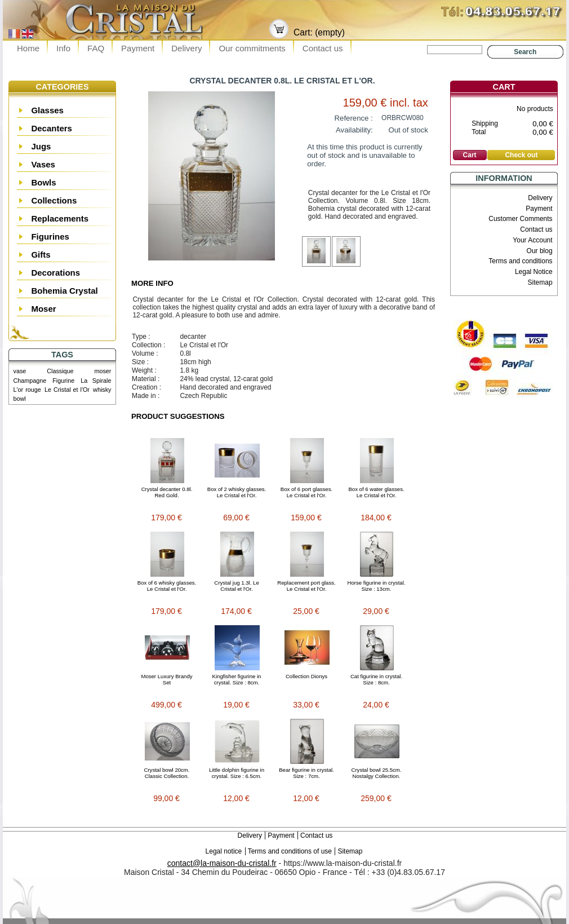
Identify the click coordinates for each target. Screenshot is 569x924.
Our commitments (252, 48)
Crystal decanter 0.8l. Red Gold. (167, 492)
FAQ (96, 48)
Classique (60, 371)
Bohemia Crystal (64, 291)
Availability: (354, 130)
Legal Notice (534, 272)
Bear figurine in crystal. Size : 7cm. (306, 773)
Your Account (532, 240)
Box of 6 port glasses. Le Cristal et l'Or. (306, 492)
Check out (521, 155)
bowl (20, 399)
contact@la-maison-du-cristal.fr (222, 863)
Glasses (47, 110)
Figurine (63, 381)
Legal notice (224, 851)
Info (63, 48)
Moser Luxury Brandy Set (166, 679)
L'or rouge (27, 390)
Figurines (50, 236)
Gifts (41, 255)
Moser (43, 309)
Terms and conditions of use (290, 851)
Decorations (55, 273)
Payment (138, 48)
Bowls (43, 182)
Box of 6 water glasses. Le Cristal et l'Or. (376, 492)
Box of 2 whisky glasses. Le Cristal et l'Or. (237, 492)
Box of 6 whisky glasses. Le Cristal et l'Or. (167, 586)
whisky (102, 390)
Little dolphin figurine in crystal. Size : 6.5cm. (237, 773)
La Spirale (96, 381)
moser (103, 371)
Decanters (52, 128)
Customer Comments (520, 219)
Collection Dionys (306, 676)
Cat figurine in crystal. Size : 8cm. (376, 679)
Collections (54, 200)
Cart (504, 87)
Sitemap (540, 282)
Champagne (30, 381)
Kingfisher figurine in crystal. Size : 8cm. (237, 679)
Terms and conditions (520, 261)
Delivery (186, 48)
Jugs (41, 146)
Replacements (60, 218)
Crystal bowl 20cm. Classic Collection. (166, 773)
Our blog (540, 251)
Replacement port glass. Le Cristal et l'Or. (306, 586)
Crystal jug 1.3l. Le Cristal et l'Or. (236, 586)
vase (20, 371)
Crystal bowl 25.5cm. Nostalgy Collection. (376, 773)
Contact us (323, 48)
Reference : (354, 118)
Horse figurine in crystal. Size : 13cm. (377, 586)
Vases (43, 164)
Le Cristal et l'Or (67, 390)
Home (28, 48)
